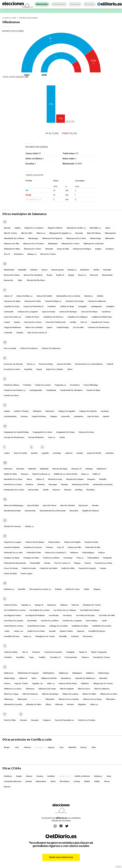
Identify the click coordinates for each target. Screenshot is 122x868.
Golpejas (54, 416)
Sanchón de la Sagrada (72, 621)
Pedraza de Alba (74, 547)
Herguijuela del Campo (65, 432)
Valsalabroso (66, 678)
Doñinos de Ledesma (29, 348)
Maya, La (85, 474)
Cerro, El (84, 322)
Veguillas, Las (38, 683)
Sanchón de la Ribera (50, 621)
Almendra (49, 249)
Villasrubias (111, 699)
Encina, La (31, 364)
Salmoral (75, 605)
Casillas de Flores (32, 317)
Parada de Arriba (91, 542)
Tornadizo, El (55, 657)
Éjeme (70, 369)
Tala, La (25, 652)
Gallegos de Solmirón (88, 411)
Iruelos (7, 453)
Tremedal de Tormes (101, 657)
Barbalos (34, 270)
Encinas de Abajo (46, 364)
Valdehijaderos (49, 673)
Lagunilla (45, 453)
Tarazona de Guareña (53, 652)
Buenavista (8, 280)
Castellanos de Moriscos (53, 317)
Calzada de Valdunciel (97, 301)
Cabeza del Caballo (44, 296)
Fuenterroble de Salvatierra (71, 390)
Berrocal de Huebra (12, 275)
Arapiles (98, 249)
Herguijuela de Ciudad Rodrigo (16, 432)
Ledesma (69, 453)
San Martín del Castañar (90, 610)
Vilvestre (70, 704)
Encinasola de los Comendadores (89, 364)
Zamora (83, 747)
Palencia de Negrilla (72, 542)
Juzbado (34, 453)
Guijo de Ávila (93, 416)
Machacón (8, 469)
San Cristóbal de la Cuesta (15, 610)
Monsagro (53, 484)
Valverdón (103, 678)
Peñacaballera (93, 558)
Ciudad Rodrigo (63, 327)
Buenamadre (107, 275)
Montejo (64, 484)
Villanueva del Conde (47, 689)
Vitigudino (82, 704)
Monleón (41, 484)
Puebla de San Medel (49, 568)
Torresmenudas (71, 657)
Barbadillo (22, 270)
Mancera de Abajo (60, 469)
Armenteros (19, 254)
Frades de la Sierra (43, 385)
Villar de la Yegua (11, 694)
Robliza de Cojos (73, 589)
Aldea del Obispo (94, 233)
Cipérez (50, 327)
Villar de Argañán (67, 689)
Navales (95, 505)
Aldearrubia (110, 238)
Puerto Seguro (27, 574)
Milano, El (40, 479)
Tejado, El (83, 652)
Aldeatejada (53, 244)
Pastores (50, 547)
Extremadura (41, 781)
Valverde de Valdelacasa (85, 678)
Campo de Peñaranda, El (33, 306)
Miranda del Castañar (75, 479)
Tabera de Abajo (11, 652)
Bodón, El (60, 275)
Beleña (96, 270)
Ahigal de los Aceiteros (34, 228)
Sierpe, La (27, 636)
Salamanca (52, 605)
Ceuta (109, 776)
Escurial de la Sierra (12, 369)
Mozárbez (91, 490)
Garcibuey (105, 411)
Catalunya (98, 776)
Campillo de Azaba (12, 306)
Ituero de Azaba (21, 453)
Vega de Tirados (21, 683)
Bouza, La (82, 275)
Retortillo (22, 589)
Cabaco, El (8, 296)
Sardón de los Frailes (36, 631)
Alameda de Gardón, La (76, 228)
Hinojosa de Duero (87, 432)
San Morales (54, 615)
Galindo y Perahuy (21, 411)
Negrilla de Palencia (90, 511)
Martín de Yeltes (11, 474)
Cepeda (17, 322)
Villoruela (59, 704)
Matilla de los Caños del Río (66, 474)
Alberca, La (41, 233)
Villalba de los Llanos (13, 689)
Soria (61, 747)
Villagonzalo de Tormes (103, 683)
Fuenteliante (51, 390)
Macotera (20, 469)
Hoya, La (52, 437)
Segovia (51, 747)
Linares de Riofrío (94, 453)
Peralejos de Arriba (31, 558)
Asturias (29, 776)
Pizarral (88, 563)
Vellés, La (51, 683)
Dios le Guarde (10, 348)
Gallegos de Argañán (67, 411)
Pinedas (47, 563)
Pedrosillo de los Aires (13, 553)
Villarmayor (9, 699)
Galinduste (37, 411)
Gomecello (65, 416)
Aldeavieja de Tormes (70, 244)
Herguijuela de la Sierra (42, 432)
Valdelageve (77, 673)
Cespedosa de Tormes (100, 322)
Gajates (7, 411)
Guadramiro (79, 416)
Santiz (7, 631)
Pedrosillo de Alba (93, 547)
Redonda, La (9, 589)
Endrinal (110, 364)
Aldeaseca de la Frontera (33, 244)
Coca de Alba (78, 327)
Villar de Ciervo (84, 689)
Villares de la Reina (70, 694)
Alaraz (108, 228)
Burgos (7, 747)
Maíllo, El (96, 474)
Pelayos (102, 553)
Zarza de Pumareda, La (64, 720)
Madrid (87, 781)
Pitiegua (77, 563)
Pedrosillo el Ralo (34, 553)
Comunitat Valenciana (13, 781)
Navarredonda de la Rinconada (53, 511)
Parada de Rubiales (12, 547)
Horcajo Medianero (36, 437)
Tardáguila (70, 652)
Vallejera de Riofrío (49, 678)
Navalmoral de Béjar (12, 511)
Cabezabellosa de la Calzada (68, 296)
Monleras (30, 484)
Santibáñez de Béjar (80, 626)
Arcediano (110, 249)
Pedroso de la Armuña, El (55, 553)
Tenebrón (8, 657)
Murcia (107, 781)
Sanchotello (32, 621)
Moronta (68, 490)
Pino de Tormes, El (62, 563)
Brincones (94, 275)
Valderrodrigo (9, 678)
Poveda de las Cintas (103, 563)
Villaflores (85, 683)
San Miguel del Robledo (35, 615)
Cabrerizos (88, 296)
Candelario (52, 306)
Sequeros (81, 631)
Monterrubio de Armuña (103, 484)
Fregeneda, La (60, 385)
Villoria (48, 704)
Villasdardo (50, 699)
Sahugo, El (39, 605)
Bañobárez (85, 270)
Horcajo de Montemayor (14, 437)
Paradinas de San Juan (33, 547)
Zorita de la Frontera (87, 720)
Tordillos (42, 657)
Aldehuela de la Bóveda (93, 244)
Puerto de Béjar (10, 574)
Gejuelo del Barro (39, 416)
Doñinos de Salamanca (51, 348)
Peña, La (80, 558)
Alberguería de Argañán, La (60, 233)
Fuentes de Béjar (93, 390)
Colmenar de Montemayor (99, 327)
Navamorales (30, 511)
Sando (104, 621)
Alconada (79, 233)
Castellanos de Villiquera (77, 317)
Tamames (36, 652)
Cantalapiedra (96, 306)
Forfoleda (27, 385)
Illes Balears (65, 781)
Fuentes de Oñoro (11, 395)
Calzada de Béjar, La (53, 301)
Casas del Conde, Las (13, 317)
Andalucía (8, 776)
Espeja (39, 369)
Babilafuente (9, 270)
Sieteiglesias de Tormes (45, 636)
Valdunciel (23, 678)
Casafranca (106, 312)
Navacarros (83, 505)
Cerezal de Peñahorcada (56, 322)
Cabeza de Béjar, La (24, 296)
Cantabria (51, 776)
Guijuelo (106, 416)
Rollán (87, 589)
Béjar (20, 280)
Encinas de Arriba (64, 364)
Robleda (58, 589)
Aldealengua (33, 238)
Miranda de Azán (55, 479)
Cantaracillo (9, 312)
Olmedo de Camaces (12, 526)
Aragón (19, 776)
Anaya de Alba (63, 249)
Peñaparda (107, 558)
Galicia (53, 781)
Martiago (89, 469)
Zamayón (35, 720)
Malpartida (44, 469)
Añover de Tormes (48, 254)
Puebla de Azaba (29, 568)
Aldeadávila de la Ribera (14, 238)
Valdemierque (104, 673)
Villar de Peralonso (30, 694)
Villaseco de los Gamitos (69, 699)
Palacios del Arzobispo (35, 542)
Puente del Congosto (87, 568)
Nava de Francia (50, 505)
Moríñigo (79, 490)
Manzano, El (77, 469)
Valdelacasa (63, 673)
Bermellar (107, 270)
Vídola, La (94, 704)
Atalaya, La (32, 254)
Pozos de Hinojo (11, 568)
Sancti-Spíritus (91, 621)
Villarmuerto (22, 699)
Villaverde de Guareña (13, 704)
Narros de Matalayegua (14, 505)
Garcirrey (24, 416)
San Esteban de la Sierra (39, 610)
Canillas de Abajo (67, 306)
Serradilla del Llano (12, 636)
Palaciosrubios (54, 542)
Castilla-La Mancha (82, 776)
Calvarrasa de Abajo (12, 301)
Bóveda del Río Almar (36, 280)
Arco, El (7, 254)
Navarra (7, 787)
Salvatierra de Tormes (92, 605)
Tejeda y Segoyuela (99, 652)
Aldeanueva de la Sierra (76, 238)
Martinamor (102, 469)
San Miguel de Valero (13, 615)
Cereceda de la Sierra (33, 322)
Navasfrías (74, 511)
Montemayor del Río (80, 484)
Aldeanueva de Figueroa (52, 238)
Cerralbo (73, 322)
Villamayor (30, 689)
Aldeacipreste (110, 233)
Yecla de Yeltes (10, 720)
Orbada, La (29, 526)
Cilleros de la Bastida (34, 327)
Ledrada (80, 453)
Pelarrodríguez (88, 553)
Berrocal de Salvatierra (33, 275)
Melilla (97, 781)
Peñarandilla (35, 563)
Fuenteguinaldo (36, 390)
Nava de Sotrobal (68, 505)
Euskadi (29, 781)
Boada (49, 275)
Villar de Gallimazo (102, 689)
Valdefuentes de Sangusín (28, 673)
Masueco (25, 474)
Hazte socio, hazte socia (61, 857)
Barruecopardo (58, 270)
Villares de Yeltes (89, 694)
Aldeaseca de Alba (12, 244)
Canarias (40, 776)
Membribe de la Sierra (13, 479)
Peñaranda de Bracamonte (15, 563)
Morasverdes (33, 490)
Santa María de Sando (36, 626)
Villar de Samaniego (50, 694)
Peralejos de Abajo (12, 558)
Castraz (7, 322)
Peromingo (68, 558)
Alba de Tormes (11, 233)
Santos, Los (19, 631)
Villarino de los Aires (109, 694)
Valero (34, 678)
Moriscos (57, 490)
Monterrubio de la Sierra (14, 490)
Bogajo (71, 275)
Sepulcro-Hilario (66, 631)
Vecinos (7, 683)
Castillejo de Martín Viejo (102, 317)
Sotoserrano (88, 636)
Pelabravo (74, 553)
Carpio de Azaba (48, 312)
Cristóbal (20, 333)
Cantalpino (110, 306)
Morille (46, 490)
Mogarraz (91, 479)
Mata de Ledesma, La (41, 474)
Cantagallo (82, 306)
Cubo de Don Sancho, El (37, 333)
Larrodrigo (57, 453)
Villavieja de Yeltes (34, 704)
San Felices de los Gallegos (65, 610)
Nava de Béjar (33, 505)
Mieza (29, 479)
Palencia (27, 747)
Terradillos (20, 657)
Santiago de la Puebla (58, 626)
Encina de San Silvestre (13, 364)
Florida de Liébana (12, 385)
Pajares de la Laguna (13, 542)
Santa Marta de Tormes (14, 626)
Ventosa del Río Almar (68, 683)
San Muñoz (67, 615)
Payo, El (60, 547)
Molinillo (103, 479)
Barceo (45, 270)
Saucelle (52, 631)
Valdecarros (9, 673)
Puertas (103, 568)
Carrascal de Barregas (68, 312)
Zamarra (23, 720)
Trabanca (85, 657)
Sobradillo (63, 636)
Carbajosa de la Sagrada (28, 312)
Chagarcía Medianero (13, 327)
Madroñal (32, 469)
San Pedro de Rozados (85, 615)
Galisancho (50, 411)
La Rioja (77, 781)
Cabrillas (100, 296)
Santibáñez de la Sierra (102, 626)
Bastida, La (72, 270)
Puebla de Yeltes (68, 568)
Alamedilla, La (95, 228)
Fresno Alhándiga (91, 385)
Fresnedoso (75, 385)
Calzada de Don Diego (75, 301)
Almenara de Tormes (33, 249)
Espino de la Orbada (55, 369)
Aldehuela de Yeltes (12, 249)
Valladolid (72, 747)
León (17, 747)
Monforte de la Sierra (13, 484)
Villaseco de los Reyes (93, 699)
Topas (31, 657)
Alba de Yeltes (27, 233)
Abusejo (7, 228)
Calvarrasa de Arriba (33, 301)
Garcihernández (10, 416)
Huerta (62, 437)
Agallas (18, 228)
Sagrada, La (26, 605)
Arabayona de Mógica (82, 249)
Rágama (97, 589)
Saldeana (64, 605)
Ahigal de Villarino (55, 228)
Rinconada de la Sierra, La (40, 589)
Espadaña (28, 369)
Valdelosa (90, 673)
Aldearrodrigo (96, 238)
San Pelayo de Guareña (14, 621)
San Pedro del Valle (107, 615)
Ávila (94, 747)
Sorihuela (75, 636)
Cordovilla (8, 333)
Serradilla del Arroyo (97, 631)
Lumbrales (110, 453)
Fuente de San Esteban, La (15, 390)
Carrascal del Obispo (89, 312)
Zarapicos (47, 720)
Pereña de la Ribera (51, 558)
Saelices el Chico (11, 605)
